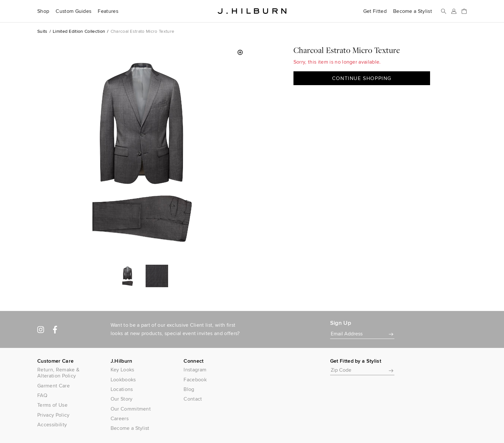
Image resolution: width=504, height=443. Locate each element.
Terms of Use (52, 405)
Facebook (195, 380)
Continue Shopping (362, 78)
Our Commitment (131, 409)
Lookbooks (123, 380)
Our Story (122, 399)
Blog (189, 389)
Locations (122, 389)
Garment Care (54, 386)
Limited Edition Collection (79, 31)
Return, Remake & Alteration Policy (58, 373)
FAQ (42, 395)
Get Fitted (375, 11)
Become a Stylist (413, 11)
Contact (193, 399)
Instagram (195, 370)
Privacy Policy (53, 415)
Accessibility (52, 425)
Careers (120, 418)
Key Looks (122, 370)
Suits (42, 31)
